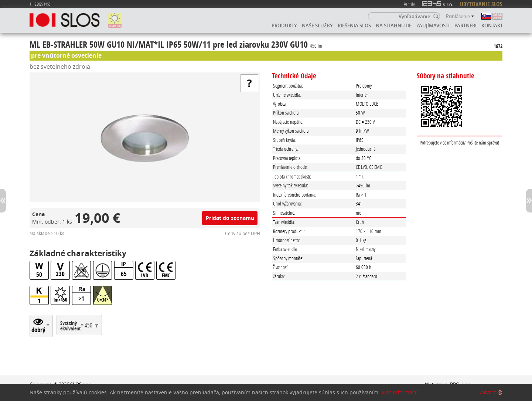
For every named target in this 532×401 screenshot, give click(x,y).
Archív (409, 4)
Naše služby (317, 26)
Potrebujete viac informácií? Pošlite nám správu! (459, 142)
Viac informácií (400, 392)
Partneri (465, 26)
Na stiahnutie (394, 26)
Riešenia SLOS (354, 26)
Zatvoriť (488, 392)
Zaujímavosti (433, 26)
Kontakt (492, 26)
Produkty (284, 26)
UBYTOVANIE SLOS (481, 4)
